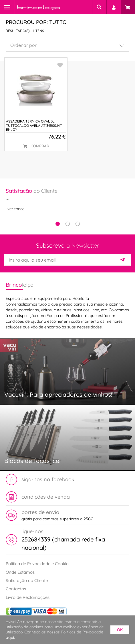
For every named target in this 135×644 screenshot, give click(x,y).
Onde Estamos (20, 572)
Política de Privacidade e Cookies (38, 564)
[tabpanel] (67, 200)
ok (120, 630)
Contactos (16, 589)
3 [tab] (78, 224)
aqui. (10, 637)
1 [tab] (58, 224)
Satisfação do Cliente (27, 580)
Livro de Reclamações (28, 597)
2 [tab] (68, 224)
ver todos (16, 209)
